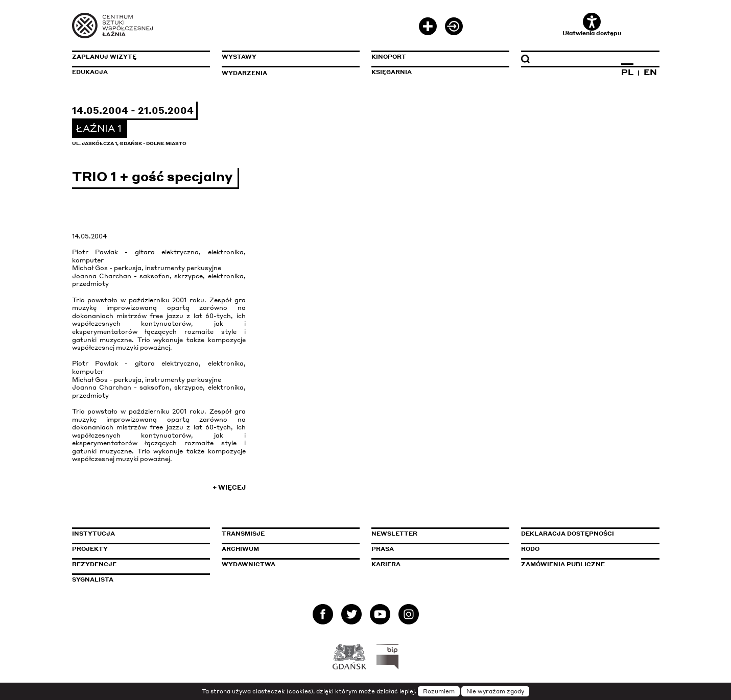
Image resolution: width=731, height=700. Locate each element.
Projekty (90, 549)
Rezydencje (94, 564)
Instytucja (93, 534)
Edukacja (90, 72)
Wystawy (239, 57)
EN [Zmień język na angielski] (650, 72)
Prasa (383, 549)
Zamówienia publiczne (586, 564)
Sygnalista (93, 580)
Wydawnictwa (249, 564)
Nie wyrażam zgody (495, 691)
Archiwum (240, 549)
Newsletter (394, 534)
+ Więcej (229, 487)
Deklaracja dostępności (568, 534)
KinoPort (389, 57)
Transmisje (287, 534)
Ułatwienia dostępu (592, 25)
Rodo (530, 549)
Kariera (386, 564)
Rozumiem (439, 691)
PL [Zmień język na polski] (627, 72)
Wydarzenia (244, 73)
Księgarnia (392, 72)
